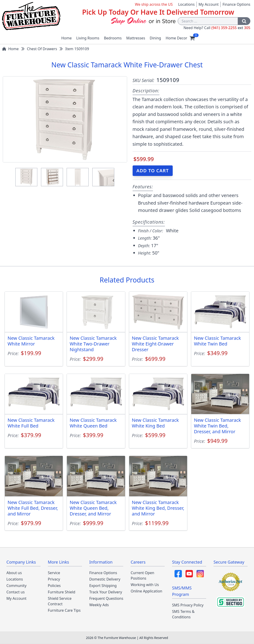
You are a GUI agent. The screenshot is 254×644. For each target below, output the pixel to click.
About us (14, 573)
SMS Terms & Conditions (183, 614)
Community (16, 586)
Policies (54, 586)
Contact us (16, 592)
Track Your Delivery (106, 592)
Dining (156, 38)
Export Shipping (103, 586)
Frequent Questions (106, 598)
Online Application (146, 591)
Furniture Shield (62, 592)
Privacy (54, 579)
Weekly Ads (99, 605)
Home (67, 38)
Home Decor (176, 38)
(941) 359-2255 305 (231, 28)
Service (54, 573)
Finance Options (236, 4)
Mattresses (136, 38)
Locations (186, 4)
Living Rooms (88, 38)
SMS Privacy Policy (188, 605)
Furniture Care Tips (64, 610)
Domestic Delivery (105, 579)
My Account (209, 4)
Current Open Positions (142, 575)
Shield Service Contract (60, 601)
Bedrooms (113, 38)
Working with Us (145, 585)
